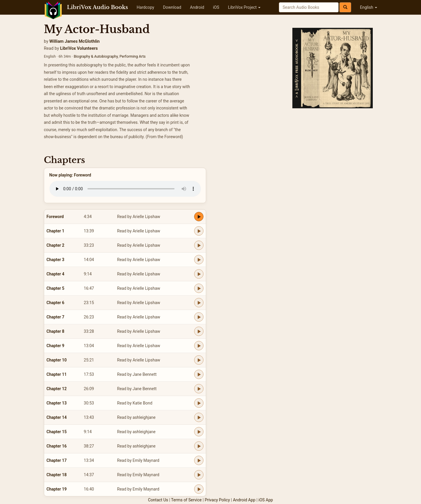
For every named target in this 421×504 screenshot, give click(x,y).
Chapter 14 (57, 417)
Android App (244, 500)
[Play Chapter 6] (199, 303)
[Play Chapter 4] (199, 274)
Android (197, 7)
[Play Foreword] (199, 217)
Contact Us (158, 500)
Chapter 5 (55, 288)
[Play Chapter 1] (199, 231)
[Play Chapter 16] (199, 446)
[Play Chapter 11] (199, 374)
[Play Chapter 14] (199, 417)
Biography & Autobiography (96, 56)
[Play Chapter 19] (199, 489)
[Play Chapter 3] (199, 260)
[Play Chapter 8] (199, 331)
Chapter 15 (57, 432)
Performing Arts (133, 56)
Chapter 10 (57, 360)
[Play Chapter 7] (199, 317)
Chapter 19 (57, 489)
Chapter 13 (57, 403)
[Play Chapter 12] (199, 389)
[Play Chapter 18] (199, 475)
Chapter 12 (57, 389)
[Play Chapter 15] (199, 432)
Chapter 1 (55, 231)
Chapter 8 (55, 331)
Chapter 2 (55, 245)
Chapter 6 (55, 303)
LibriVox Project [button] (244, 7)
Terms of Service (186, 500)
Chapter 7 (55, 317)
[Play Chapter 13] (199, 403)
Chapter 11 (57, 374)
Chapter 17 (57, 460)
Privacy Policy (217, 500)
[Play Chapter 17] (199, 460)
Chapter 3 (55, 260)
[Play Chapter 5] (199, 288)
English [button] (369, 7)
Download (172, 7)
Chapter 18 (57, 475)
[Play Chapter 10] (199, 360)
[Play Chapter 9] (199, 346)
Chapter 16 (57, 446)
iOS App (266, 500)
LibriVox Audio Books (98, 7)
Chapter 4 (55, 274)
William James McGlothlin (75, 41)
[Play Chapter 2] (199, 245)
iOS (216, 7)
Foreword (55, 217)
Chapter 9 (55, 346)
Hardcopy (146, 7)
